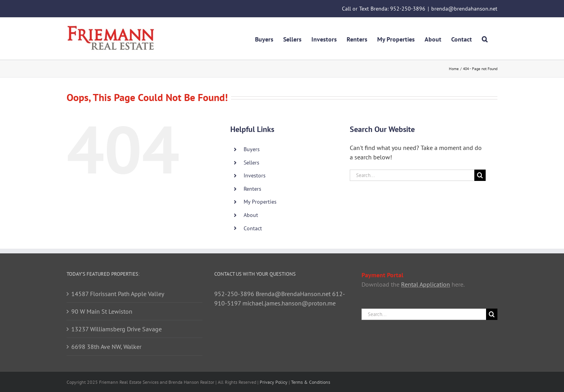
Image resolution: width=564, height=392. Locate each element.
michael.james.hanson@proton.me (289, 303)
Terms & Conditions (311, 382)
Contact (253, 228)
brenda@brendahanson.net (464, 9)
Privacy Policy (274, 382)
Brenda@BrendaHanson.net (293, 294)
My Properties (260, 202)
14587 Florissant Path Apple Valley (118, 294)
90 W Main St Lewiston (102, 311)
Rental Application (426, 284)
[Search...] (412, 175)
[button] (485, 38)
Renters (252, 189)
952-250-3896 (408, 9)
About (251, 215)
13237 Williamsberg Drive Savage (117, 329)
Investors (255, 175)
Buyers (252, 149)
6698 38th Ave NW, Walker (106, 347)
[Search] (480, 175)
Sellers (251, 163)
